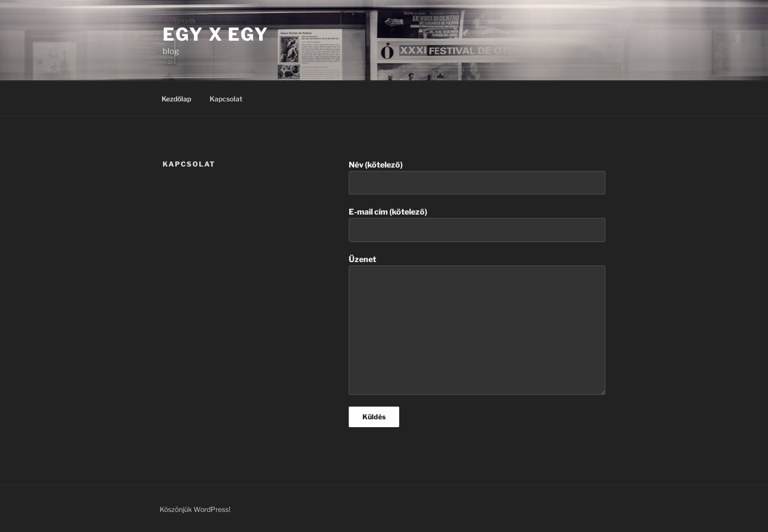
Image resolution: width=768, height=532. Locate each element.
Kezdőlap (176, 99)
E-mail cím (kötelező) (477, 224)
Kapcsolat (226, 99)
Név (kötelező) (477, 177)
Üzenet (477, 325)
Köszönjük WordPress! (195, 509)
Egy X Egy (216, 34)
